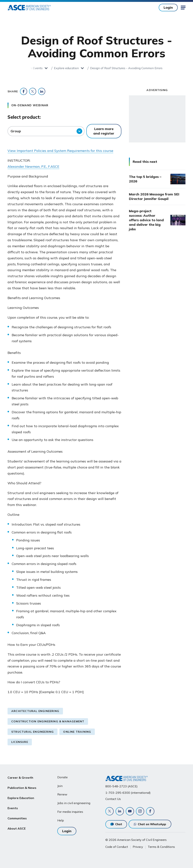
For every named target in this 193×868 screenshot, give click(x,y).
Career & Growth (20, 777)
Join (60, 786)
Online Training (77, 732)
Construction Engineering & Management (48, 721)
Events (13, 804)
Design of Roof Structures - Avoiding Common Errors (126, 68)
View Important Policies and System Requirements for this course (60, 151)
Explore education (66, 68)
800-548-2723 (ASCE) (121, 786)
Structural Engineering (33, 732)
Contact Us (113, 799)
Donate (62, 777)
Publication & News (22, 786)
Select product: (24, 117)
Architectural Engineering (35, 711)
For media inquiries (70, 812)
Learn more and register (104, 131)
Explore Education (21, 795)
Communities (17, 813)
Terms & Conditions (161, 847)
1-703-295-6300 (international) (128, 793)
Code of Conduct (117, 847)
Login (168, 7)
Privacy (138, 847)
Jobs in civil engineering (74, 803)
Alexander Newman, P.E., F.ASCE (33, 166)
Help (61, 820)
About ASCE (17, 822)
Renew (62, 794)
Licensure (20, 742)
